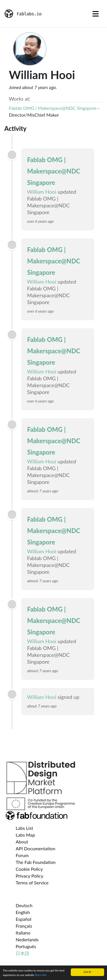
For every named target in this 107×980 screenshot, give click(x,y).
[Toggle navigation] (96, 14)
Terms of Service (32, 883)
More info (41, 975)
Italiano (23, 933)
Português (26, 946)
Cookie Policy (29, 869)
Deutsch (24, 905)
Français (24, 926)
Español (24, 919)
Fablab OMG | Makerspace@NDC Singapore (53, 108)
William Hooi (42, 192)
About (22, 842)
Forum (22, 855)
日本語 (23, 953)
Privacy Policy (30, 876)
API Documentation (36, 848)
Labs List (24, 828)
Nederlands (27, 939)
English (23, 912)
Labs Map (25, 835)
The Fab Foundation (36, 862)
